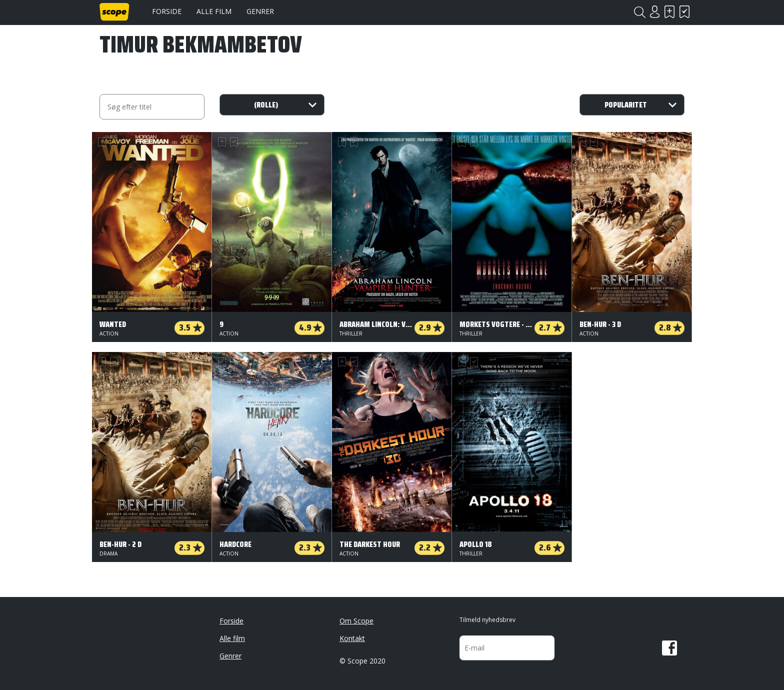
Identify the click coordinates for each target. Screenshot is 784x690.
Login (654, 12)
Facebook (669, 648)
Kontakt (352, 638)
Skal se (669, 12)
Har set (684, 12)
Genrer (260, 11)
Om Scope (356, 621)
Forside (167, 11)
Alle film (214, 11)
